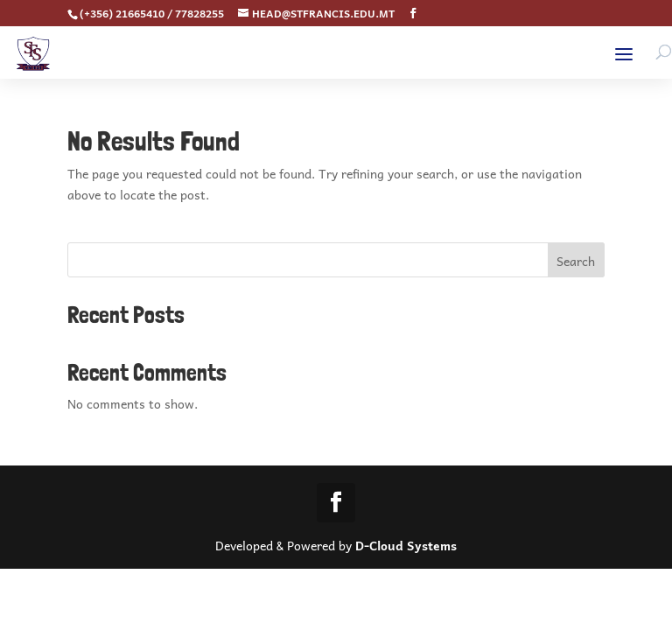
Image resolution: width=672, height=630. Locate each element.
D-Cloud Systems (406, 545)
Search (576, 261)
